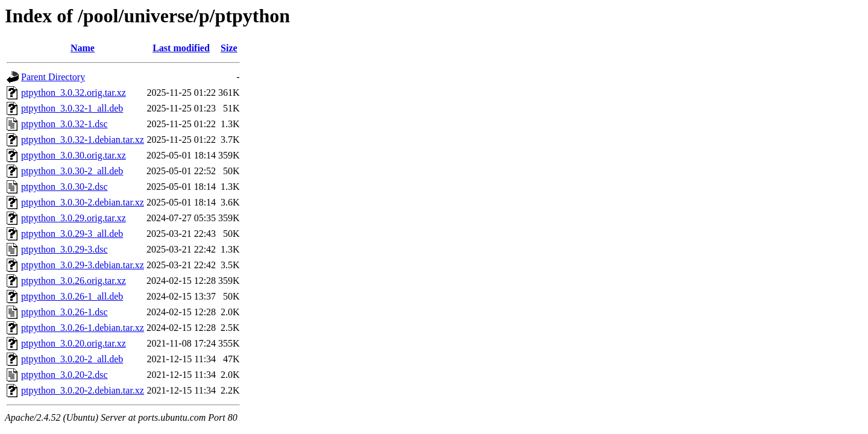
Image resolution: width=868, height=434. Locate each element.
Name (83, 48)
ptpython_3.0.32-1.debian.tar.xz (83, 140)
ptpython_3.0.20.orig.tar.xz (74, 343)
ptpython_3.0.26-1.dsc (64, 312)
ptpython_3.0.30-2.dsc (64, 187)
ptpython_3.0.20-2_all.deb (72, 359)
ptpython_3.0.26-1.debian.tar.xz (83, 328)
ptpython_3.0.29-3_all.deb (72, 234)
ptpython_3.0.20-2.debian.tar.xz (83, 390)
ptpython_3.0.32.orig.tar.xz (74, 93)
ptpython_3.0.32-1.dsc (64, 124)
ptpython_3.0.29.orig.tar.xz (74, 218)
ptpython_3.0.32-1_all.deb (72, 108)
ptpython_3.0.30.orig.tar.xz (74, 155)
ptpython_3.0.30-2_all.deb (72, 171)
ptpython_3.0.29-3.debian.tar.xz (83, 265)
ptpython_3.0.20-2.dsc (64, 375)
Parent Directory (53, 77)
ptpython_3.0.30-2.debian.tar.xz (83, 202)
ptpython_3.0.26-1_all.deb (72, 296)
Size (229, 48)
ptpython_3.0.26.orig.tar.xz (74, 281)
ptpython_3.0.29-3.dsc (64, 249)
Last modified (181, 48)
